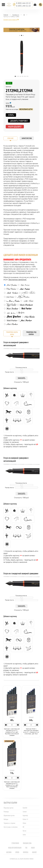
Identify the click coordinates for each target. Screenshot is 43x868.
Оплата (17, 852)
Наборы (6, 819)
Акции (33, 848)
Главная (6, 15)
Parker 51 (25, 819)
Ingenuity (25, 815)
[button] (20, 35)
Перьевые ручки (9, 808)
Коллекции (16, 15)
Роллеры (6, 812)
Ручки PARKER (15, 843)
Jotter (24, 835)
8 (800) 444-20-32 (23, 3)
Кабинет (34, 852)
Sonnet (25, 812)
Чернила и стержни (9, 823)
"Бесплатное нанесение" (17, 280)
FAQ (26, 848)
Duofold (25, 808)
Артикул (8, 87)
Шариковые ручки (9, 815)
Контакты (26, 852)
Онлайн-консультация (10, 20)
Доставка (9, 852)
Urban (24, 823)
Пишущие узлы (27, 843)
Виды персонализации (15, 848)
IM (24, 15)
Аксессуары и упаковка (11, 827)
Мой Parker (10, 285)
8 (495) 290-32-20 (23, 6)
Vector (24, 831)
